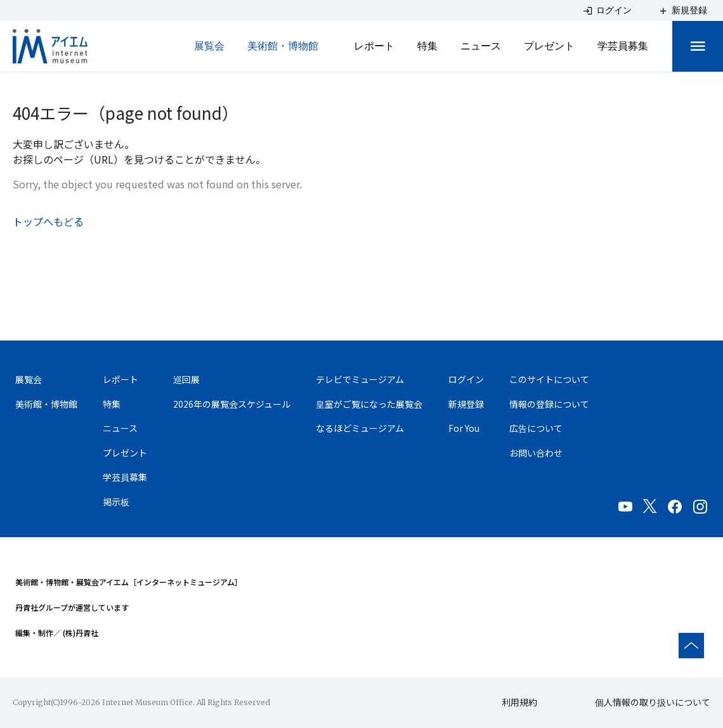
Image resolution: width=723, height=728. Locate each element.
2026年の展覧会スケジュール (232, 404)
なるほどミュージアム (360, 429)
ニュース (481, 46)
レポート (374, 46)
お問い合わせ (536, 453)
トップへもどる (48, 221)
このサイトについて (549, 379)
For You (464, 429)
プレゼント (549, 46)
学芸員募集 (623, 46)
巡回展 (186, 379)
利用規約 (519, 702)
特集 (427, 46)
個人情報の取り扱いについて (653, 702)
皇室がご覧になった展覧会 (369, 404)
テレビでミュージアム (360, 379)
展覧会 (209, 46)
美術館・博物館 (283, 46)
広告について (536, 429)
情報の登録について (549, 404)
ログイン (466, 379)
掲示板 (116, 503)
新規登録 (466, 404)
